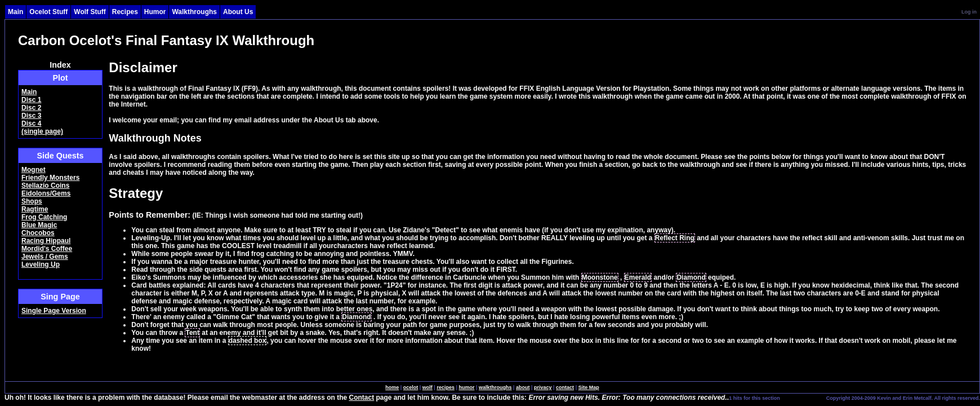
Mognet (34, 170)
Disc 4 (31, 123)
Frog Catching (44, 217)
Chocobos (38, 233)
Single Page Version (54, 311)
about (523, 387)
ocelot (411, 387)
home (392, 387)
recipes (446, 387)
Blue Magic (39, 225)
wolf (427, 387)
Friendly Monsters (50, 178)
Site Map (589, 387)
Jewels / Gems (45, 257)
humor (466, 387)
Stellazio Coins (45, 186)
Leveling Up (41, 264)
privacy (543, 387)
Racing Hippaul (46, 241)
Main (29, 92)
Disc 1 (31, 100)
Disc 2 (31, 108)
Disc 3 (31, 116)
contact (565, 387)
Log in (969, 12)
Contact (362, 398)
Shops (32, 201)
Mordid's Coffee (47, 249)
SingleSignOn (802, 398)
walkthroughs (495, 387)
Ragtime (35, 209)
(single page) (42, 131)
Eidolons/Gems (46, 193)
